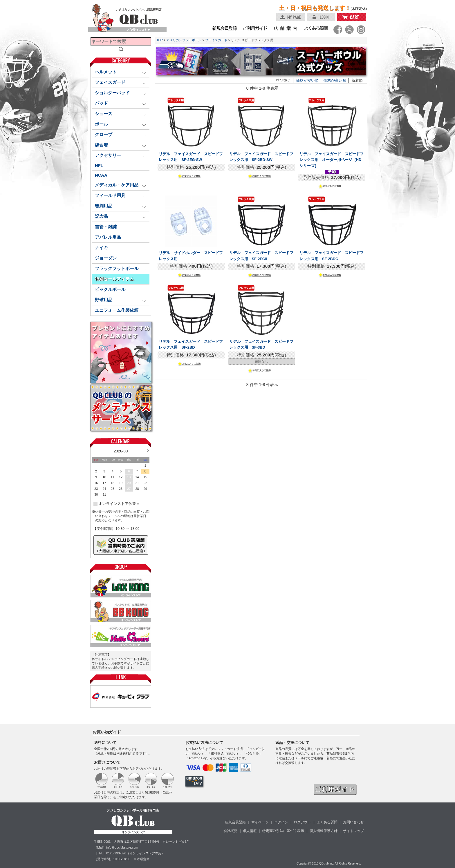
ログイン (281, 822)
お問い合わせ (353, 822)
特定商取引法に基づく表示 (283, 831)
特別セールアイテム (114, 279)
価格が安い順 (307, 80)
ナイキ (101, 248)
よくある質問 (327, 822)
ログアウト (302, 822)
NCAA (101, 175)
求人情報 (250, 831)
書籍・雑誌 (106, 227)
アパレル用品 (108, 237)
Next (148, 450)
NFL (99, 166)
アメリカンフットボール (184, 40)
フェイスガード (216, 40)
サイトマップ (353, 831)
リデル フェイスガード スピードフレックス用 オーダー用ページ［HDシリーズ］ (332, 160)
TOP (160, 40)
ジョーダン (106, 258)
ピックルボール (110, 289)
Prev (94, 450)
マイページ (260, 822)
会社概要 (230, 831)
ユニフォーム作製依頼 (117, 310)
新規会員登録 (235, 822)
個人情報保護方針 (324, 831)
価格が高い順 (335, 80)
